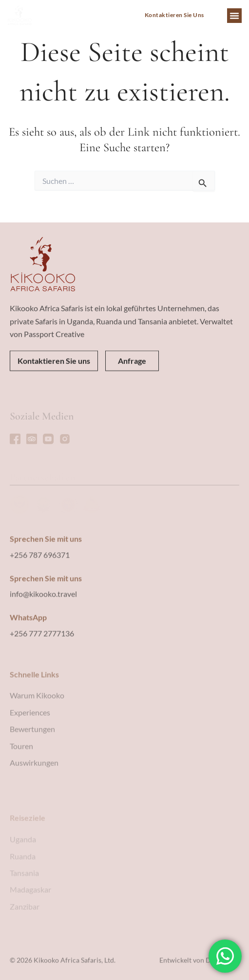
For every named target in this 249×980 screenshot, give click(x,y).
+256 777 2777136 (42, 684)
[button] (234, 16)
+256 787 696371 (40, 605)
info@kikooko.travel (43, 645)
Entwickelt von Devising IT (199, 967)
